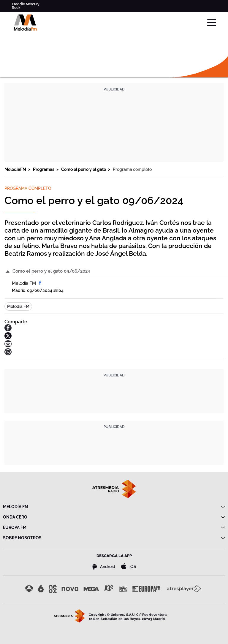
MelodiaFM (16, 169)
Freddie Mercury (26, 4)
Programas (44, 169)
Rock (16, 8)
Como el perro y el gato (84, 169)
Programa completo (132, 169)
